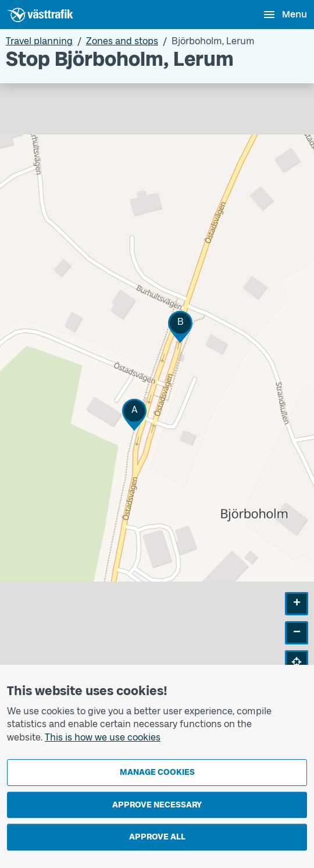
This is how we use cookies (103, 737)
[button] (134, 415)
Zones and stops (122, 41)
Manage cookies (157, 772)
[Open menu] (285, 15)
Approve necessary (157, 805)
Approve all (157, 837)
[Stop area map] (157, 387)
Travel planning (39, 41)
